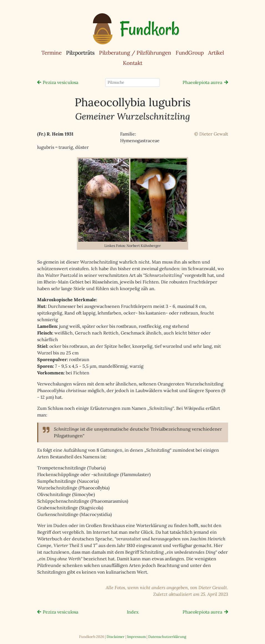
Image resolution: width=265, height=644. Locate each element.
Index (133, 612)
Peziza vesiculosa (60, 82)
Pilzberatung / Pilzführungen (135, 53)
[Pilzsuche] (132, 82)
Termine (51, 53)
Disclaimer (116, 637)
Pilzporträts (81, 52)
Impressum (136, 637)
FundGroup (190, 53)
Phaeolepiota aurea (202, 82)
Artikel (216, 53)
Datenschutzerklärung (167, 637)
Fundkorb (149, 29)
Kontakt (133, 63)
